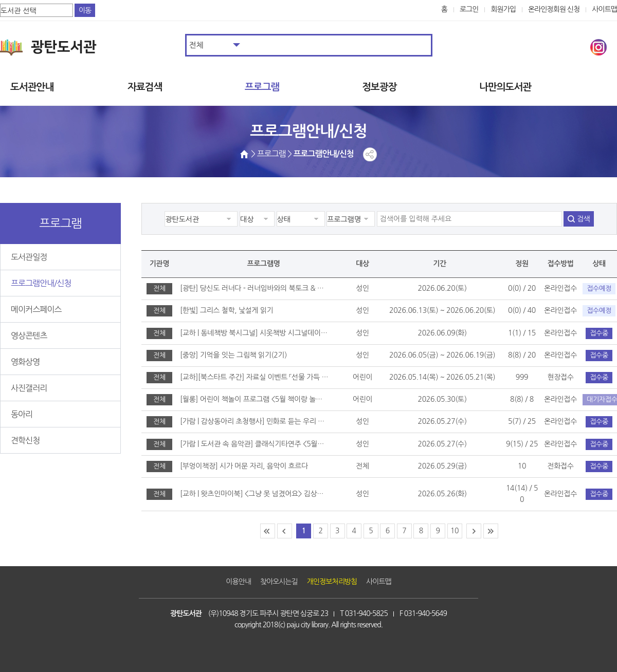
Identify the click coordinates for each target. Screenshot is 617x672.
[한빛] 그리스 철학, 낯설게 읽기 (226, 310)
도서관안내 (32, 87)
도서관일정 (29, 257)
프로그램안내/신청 (41, 283)
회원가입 (503, 9)
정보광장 (379, 87)
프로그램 (262, 87)
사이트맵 (604, 9)
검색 (583, 219)
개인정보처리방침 (332, 582)
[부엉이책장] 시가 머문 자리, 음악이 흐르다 (244, 466)
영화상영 (25, 362)
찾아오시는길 (279, 582)
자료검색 (145, 87)
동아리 (22, 414)
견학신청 (25, 440)
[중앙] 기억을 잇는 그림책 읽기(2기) (233, 355)
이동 (85, 10)
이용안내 (238, 582)
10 (455, 531)
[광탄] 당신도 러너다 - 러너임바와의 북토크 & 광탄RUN (254, 288)
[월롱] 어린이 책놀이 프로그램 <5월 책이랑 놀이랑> (254, 399)
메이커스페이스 (36, 309)
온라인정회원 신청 (554, 9)
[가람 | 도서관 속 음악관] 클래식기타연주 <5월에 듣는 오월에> (254, 444)
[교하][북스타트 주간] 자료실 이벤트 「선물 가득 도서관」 (254, 377)
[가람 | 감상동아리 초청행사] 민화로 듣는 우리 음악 (254, 421)
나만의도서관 (505, 87)
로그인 (469, 9)
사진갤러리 (29, 388)
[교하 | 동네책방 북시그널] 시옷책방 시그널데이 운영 (254, 333)
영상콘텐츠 (29, 335)
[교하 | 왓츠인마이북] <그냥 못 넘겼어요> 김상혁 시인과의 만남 (254, 494)
